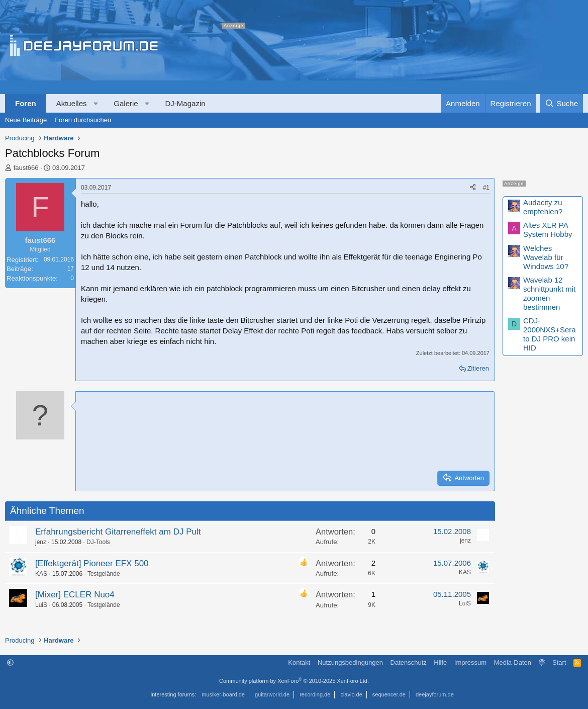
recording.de (315, 694)
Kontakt (299, 662)
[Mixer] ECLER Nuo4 (75, 595)
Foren (26, 103)
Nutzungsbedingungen (350, 662)
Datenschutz (409, 662)
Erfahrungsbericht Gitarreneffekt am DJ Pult (118, 532)
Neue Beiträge (26, 120)
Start (559, 662)
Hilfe (440, 662)
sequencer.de (389, 694)
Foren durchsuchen (83, 120)
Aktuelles (72, 103)
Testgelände (104, 574)
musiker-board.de (223, 694)
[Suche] (561, 103)
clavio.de (351, 694)
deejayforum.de (435, 694)
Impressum (470, 662)
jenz (41, 542)
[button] (96, 103)
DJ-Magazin (185, 103)
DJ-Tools (98, 542)
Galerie (126, 103)
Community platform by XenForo (294, 681)
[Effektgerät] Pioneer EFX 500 (92, 563)
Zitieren (478, 368)
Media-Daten (513, 662)
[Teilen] (473, 188)
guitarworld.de (272, 694)
